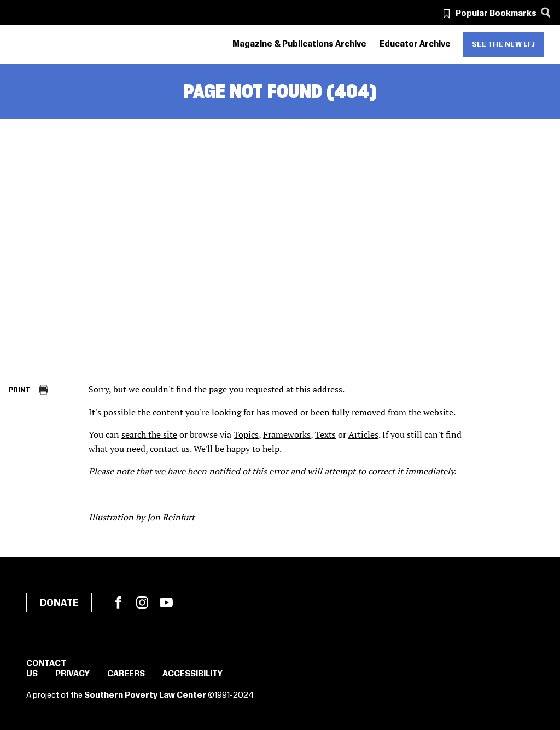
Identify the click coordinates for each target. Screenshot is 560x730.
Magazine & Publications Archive (299, 44)
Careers (126, 674)
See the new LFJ (504, 44)
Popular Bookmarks (496, 14)
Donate (59, 603)
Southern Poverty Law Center (145, 696)
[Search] (546, 12)
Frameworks (287, 434)
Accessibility (192, 674)
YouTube (166, 602)
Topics (246, 434)
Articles (363, 434)
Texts (325, 434)
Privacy (72, 674)
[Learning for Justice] (71, 45)
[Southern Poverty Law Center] (18, 45)
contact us (170, 449)
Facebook (118, 602)
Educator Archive (415, 44)
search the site (149, 434)
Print (19, 390)
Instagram (142, 602)
